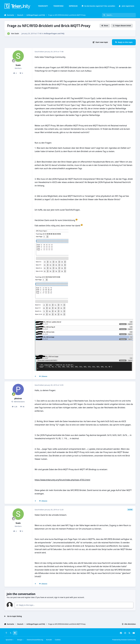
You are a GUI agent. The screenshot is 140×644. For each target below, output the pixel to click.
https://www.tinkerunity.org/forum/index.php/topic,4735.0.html (62, 480)
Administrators (19, 402)
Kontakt (49, 640)
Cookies (58, 640)
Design (20, 640)
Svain (17, 33)
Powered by (124, 640)
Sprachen (10, 640)
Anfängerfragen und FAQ (54, 33)
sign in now (59, 597)
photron (18, 399)
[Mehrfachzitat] (35, 376)
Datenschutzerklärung (35, 640)
